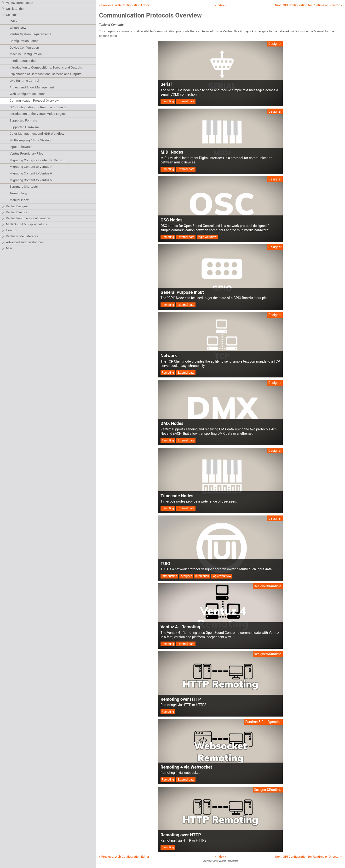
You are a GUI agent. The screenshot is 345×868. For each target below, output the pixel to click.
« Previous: (124, 5)
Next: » (308, 5)
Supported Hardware (24, 127)
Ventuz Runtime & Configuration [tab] (26, 218)
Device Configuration (24, 48)
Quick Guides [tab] (13, 9)
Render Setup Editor (24, 61)
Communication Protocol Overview (34, 101)
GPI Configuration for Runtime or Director (39, 107)
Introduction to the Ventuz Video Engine (38, 114)
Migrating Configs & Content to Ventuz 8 (38, 160)
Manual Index (19, 200)
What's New (18, 28)
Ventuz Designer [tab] (15, 206)
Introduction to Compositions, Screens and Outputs (46, 67)
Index (13, 21)
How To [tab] (9, 230)
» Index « (220, 5)
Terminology (18, 193)
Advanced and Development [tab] (23, 242)
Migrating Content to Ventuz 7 (31, 167)
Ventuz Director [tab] (14, 212)
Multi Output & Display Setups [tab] (24, 224)
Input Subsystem (21, 147)
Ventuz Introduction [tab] (17, 3)
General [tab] (9, 15)
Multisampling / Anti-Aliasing (30, 140)
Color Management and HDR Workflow (37, 134)
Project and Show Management (32, 87)
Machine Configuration (26, 54)
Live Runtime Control (24, 81)
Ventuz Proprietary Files (26, 153)
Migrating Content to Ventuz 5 (31, 180)
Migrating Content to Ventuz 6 (31, 173)
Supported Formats (23, 120)
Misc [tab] (7, 248)
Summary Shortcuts (24, 187)
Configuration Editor (24, 41)
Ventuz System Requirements (30, 34)
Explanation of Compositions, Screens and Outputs (46, 74)
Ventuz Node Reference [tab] (20, 236)
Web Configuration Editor (27, 94)
